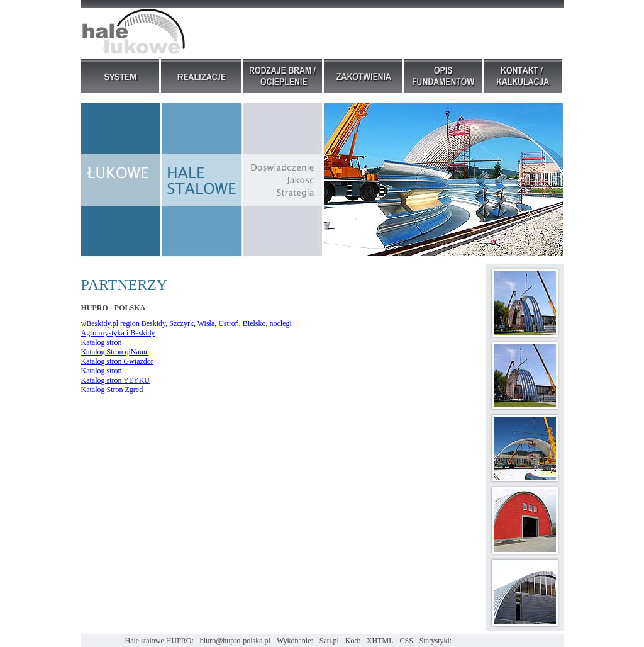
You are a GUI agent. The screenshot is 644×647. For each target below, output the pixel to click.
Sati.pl (329, 641)
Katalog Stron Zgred (112, 390)
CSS (407, 641)
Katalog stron (102, 342)
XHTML (380, 641)
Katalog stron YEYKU (116, 380)
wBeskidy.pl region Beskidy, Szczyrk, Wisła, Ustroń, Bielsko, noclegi (186, 323)
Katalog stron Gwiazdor (117, 361)
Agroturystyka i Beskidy (118, 333)
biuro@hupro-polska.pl (235, 641)
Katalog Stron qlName (115, 352)
